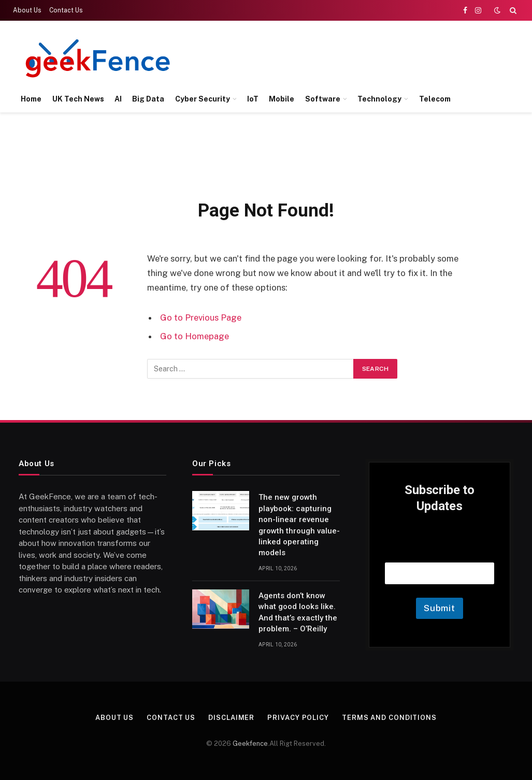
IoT (253, 99)
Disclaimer (231, 718)
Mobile (282, 99)
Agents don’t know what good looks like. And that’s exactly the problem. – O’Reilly (298, 612)
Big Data (148, 99)
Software (323, 99)
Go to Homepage (195, 336)
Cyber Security (203, 99)
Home (31, 99)
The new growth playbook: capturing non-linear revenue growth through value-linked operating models (299, 525)
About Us (27, 10)
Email (440, 549)
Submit (440, 608)
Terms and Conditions (389, 718)
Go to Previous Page (201, 317)
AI (118, 99)
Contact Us (66, 10)
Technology (379, 99)
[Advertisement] (328, 57)
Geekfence (250, 743)
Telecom (435, 99)
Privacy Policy (298, 718)
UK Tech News (78, 99)
